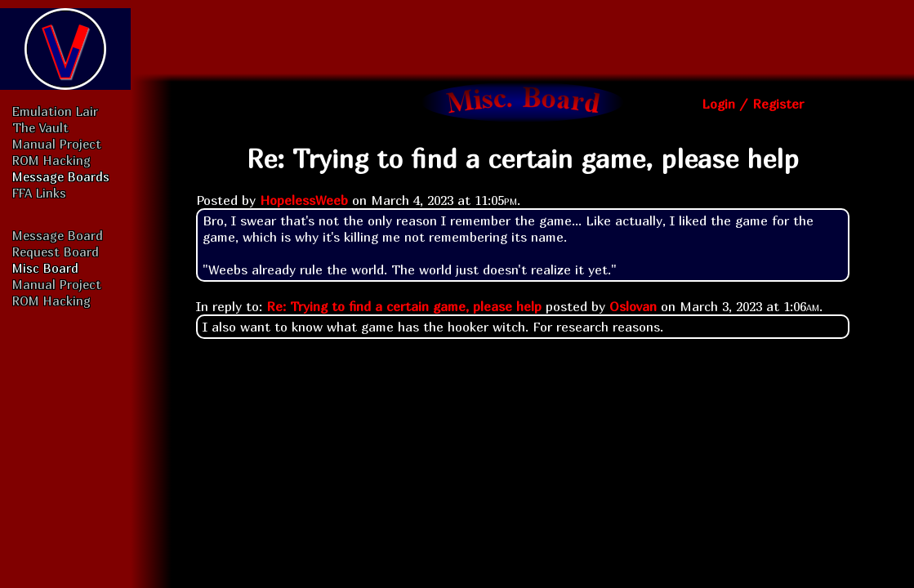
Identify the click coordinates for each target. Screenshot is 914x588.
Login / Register (753, 104)
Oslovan (633, 306)
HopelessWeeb (304, 200)
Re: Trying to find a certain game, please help (404, 306)
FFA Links (39, 193)
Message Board (58, 235)
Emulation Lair (55, 111)
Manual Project (57, 144)
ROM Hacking (51, 160)
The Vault (40, 127)
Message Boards (61, 176)
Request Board (56, 252)
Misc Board (45, 268)
